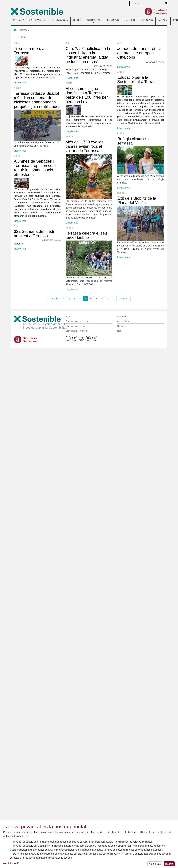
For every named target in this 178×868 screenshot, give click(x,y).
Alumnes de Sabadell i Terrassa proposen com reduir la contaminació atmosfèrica (35, 423)
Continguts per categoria (77, 321)
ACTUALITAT (93, 21)
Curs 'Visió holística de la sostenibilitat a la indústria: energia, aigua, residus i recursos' (52, 78)
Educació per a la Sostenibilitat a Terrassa (68, 115)
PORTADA (19, 20)
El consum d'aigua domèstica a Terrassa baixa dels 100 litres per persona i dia (51, 151)
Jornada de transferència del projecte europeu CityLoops (69, 95)
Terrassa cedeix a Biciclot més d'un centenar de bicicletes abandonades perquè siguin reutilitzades (37, 179)
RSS (119, 331)
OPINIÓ (77, 20)
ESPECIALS (146, 20)
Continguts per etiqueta (76, 326)
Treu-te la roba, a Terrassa (29, 51)
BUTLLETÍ (129, 20)
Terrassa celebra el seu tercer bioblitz (51, 563)
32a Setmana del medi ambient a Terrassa (34, 546)
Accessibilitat (123, 321)
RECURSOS (112, 20)
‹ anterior (54, 299)
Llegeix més (20, 83)
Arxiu (68, 316)
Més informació (11, 866)
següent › (123, 299)
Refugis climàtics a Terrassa (63, 257)
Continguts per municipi (77, 331)
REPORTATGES (59, 20)
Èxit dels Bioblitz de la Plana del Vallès (66, 461)
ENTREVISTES (37, 20)
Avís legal (122, 316)
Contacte (121, 326)
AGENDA (163, 20)
